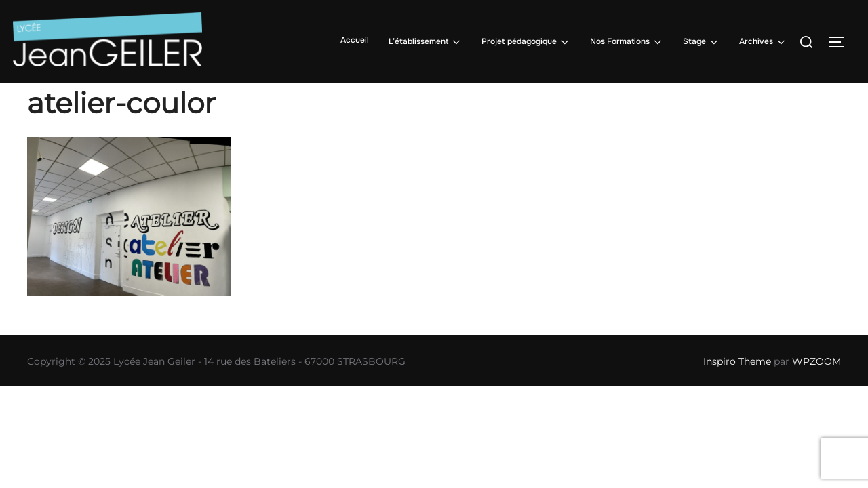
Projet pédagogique (526, 42)
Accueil (355, 40)
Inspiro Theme (737, 361)
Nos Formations (627, 42)
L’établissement (426, 42)
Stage (702, 42)
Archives (763, 42)
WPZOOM (816, 361)
